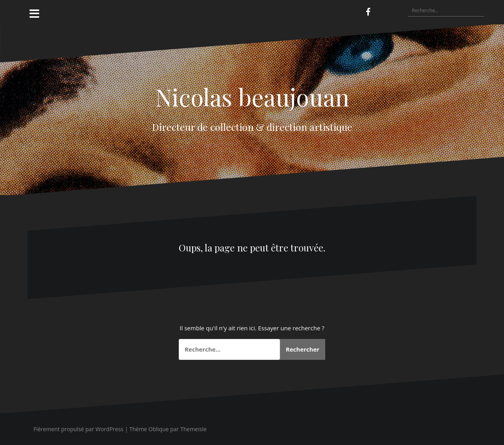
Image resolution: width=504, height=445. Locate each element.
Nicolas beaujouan (252, 97)
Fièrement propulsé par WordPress (79, 429)
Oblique (159, 429)
